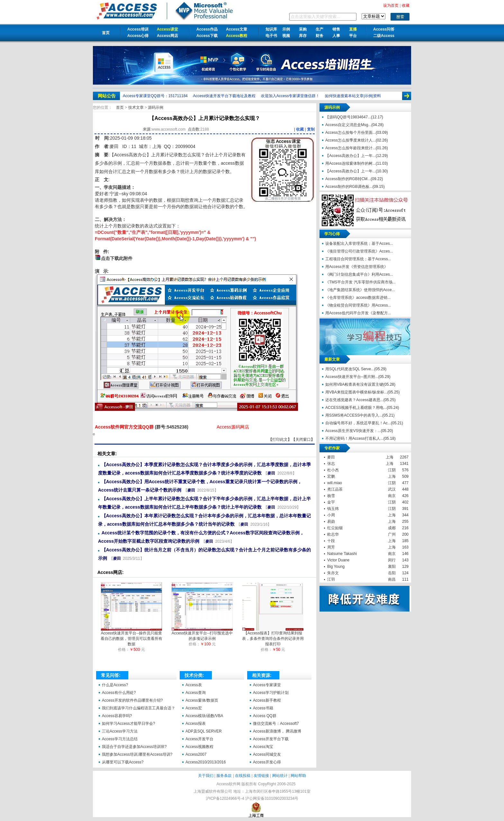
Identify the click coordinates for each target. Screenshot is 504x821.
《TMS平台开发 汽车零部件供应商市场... (360, 282)
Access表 (194, 685)
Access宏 (194, 708)
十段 (331, 541)
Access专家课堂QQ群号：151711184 (155, 96)
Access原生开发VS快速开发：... (353, 431)
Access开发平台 (199, 739)
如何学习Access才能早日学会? (128, 724)
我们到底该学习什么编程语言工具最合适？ (139, 708)
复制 (311, 129)
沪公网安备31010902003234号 (272, 798)
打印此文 (280, 439)
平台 (353, 36)
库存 (303, 36)
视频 (286, 36)
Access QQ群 (265, 716)
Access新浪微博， (269, 731)
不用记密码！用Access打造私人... (354, 438)
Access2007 (196, 754)
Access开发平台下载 (271, 739)
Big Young (336, 567)
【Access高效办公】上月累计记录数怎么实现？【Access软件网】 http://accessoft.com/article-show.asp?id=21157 (94, 434)
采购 (303, 29)
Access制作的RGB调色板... (349, 187)
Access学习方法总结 (120, 739)
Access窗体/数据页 (202, 700)
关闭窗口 (303, 439)
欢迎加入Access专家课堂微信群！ (290, 96)
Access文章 (237, 29)
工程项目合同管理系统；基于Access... (358, 259)
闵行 (392, 560)
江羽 (331, 579)
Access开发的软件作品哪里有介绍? (132, 700)
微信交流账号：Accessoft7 (276, 724)
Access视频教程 (199, 747)
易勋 (331, 521)
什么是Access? (115, 685)
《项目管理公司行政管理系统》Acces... (359, 251)
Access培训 (138, 29)
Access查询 (196, 693)
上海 (390, 457)
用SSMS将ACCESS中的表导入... (354, 415)
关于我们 (206, 776)
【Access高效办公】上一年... (351, 156)
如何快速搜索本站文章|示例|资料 (353, 96)
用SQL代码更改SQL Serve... (350, 369)
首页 (106, 33)
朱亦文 (333, 573)
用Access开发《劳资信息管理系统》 (357, 267)
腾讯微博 (293, 731)
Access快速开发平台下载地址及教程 (224, 96)
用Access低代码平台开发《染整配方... (358, 313)
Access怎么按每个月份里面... (351, 133)
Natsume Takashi (342, 554)
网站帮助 (298, 776)
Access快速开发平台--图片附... (352, 377)
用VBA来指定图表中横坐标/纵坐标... (356, 392)
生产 (319, 29)
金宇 (331, 502)
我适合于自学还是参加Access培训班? (134, 747)
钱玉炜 (333, 509)
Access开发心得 (267, 762)
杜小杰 (333, 470)
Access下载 (207, 36)
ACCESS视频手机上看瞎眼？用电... (356, 408)
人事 (336, 36)
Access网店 (167, 36)
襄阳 (392, 567)
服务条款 (224, 776)
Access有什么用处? (119, 693)
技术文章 (136, 107)
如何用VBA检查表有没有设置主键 (354, 384)
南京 (392, 496)
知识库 (271, 29)
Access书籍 (263, 708)
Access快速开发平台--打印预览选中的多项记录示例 (202, 634)
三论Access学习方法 (120, 731)
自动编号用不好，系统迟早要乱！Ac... (358, 423)
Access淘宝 (263, 747)
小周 (331, 515)
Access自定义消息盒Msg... (348, 125)
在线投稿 (243, 776)
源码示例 (156, 107)
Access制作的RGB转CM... (348, 179)
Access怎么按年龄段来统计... (351, 148)
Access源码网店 (233, 427)
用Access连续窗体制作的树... (351, 163)
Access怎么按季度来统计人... (351, 140)
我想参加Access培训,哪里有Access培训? (137, 754)
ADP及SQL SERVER (204, 731)
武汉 (392, 489)
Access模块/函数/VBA (204, 716)
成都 (392, 528)
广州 (392, 534)
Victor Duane (338, 560)
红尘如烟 (335, 528)
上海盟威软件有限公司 (213, 791)
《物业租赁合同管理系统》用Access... (358, 305)
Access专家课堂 (267, 685)
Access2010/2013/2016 (206, 762)
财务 (319, 36)
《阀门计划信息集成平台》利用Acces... (359, 274)
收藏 (300, 129)
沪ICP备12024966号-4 (225, 798)
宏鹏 (331, 476)
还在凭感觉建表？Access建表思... (354, 400)
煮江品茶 (335, 489)
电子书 (271, 36)
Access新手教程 (267, 700)
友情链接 (261, 776)
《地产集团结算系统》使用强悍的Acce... (360, 290)
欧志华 (333, 534)
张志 (331, 464)
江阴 (392, 470)
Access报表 (196, 724)
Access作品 (207, 29)
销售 (336, 29)
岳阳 (392, 573)
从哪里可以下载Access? (123, 762)
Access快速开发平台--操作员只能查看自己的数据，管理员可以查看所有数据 (131, 637)
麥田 (114, 146)
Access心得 (138, 36)
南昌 (392, 579)
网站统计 (280, 776)
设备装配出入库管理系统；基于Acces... (359, 244)
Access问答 (384, 29)
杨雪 (331, 496)
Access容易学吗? (117, 716)
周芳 (331, 547)
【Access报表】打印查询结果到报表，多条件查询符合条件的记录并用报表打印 (273, 637)
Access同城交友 (267, 754)
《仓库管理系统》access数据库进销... (358, 298)
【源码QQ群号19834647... (348, 117)
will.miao (335, 483)
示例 (286, 29)
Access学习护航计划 (271, 693)
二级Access (384, 36)
